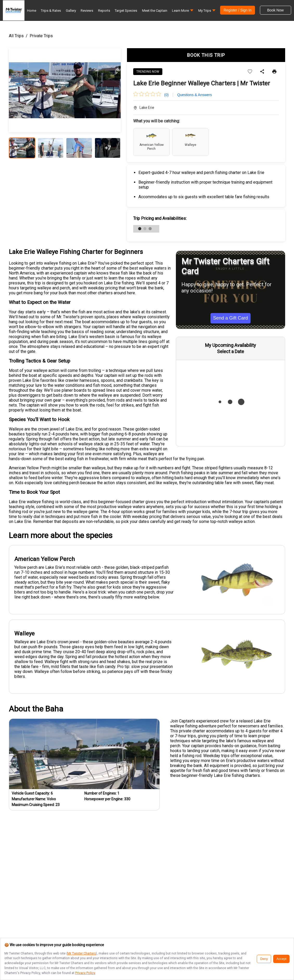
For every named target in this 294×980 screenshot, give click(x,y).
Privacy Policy (85, 973)
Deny (264, 959)
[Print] (274, 72)
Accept (281, 959)
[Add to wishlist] (250, 72)
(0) (166, 95)
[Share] (262, 72)
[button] (183, 12)
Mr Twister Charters (82, 953)
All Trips (16, 36)
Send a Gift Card (231, 318)
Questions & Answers (194, 95)
